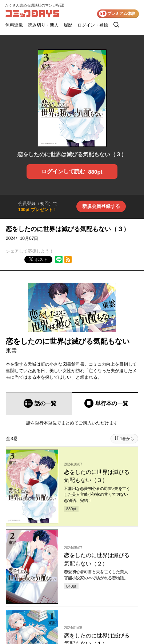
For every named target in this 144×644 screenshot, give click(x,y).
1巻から (127, 439)
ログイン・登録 (93, 25)
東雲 (11, 351)
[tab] (39, 404)
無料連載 (14, 25)
